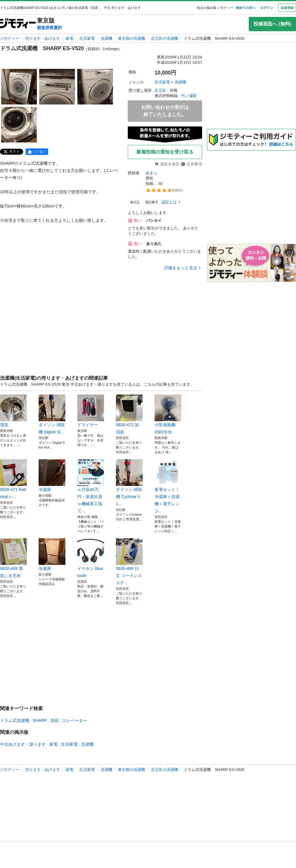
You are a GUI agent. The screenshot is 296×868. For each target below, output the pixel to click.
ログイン (267, 8)
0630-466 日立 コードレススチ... (129, 562)
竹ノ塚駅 (189, 96)
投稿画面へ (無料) (272, 24)
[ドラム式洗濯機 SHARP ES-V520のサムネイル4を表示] (19, 125)
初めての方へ (246, 8)
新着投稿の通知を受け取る (165, 152)
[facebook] (37, 152)
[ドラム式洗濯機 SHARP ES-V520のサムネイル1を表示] (19, 87)
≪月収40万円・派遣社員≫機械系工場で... (91, 486)
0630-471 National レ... (13, 479)
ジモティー (10, 38)
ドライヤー (91, 411)
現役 (55, 720)
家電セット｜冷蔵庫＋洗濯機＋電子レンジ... (168, 486)
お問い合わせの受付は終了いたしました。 (165, 111)
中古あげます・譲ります (23, 744)
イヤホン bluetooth (91, 558)
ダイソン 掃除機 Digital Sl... (52, 414)
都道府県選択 (49, 28)
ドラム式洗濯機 (15, 720)
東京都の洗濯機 (132, 38)
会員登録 (287, 8)
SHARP (40, 720)
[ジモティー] (18, 24)
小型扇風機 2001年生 (168, 414)
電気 (13, 411)
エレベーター (75, 720)
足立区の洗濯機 (164, 38)
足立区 (160, 90)
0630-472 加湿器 (129, 414)
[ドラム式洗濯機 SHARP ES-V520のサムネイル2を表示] (57, 87)
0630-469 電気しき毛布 (13, 558)
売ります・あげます (43, 38)
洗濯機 (107, 38)
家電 (70, 38)
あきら (151, 173)
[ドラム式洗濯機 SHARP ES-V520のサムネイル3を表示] (95, 87)
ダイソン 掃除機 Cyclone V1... (129, 483)
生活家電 (87, 38)
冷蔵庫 (52, 476)
